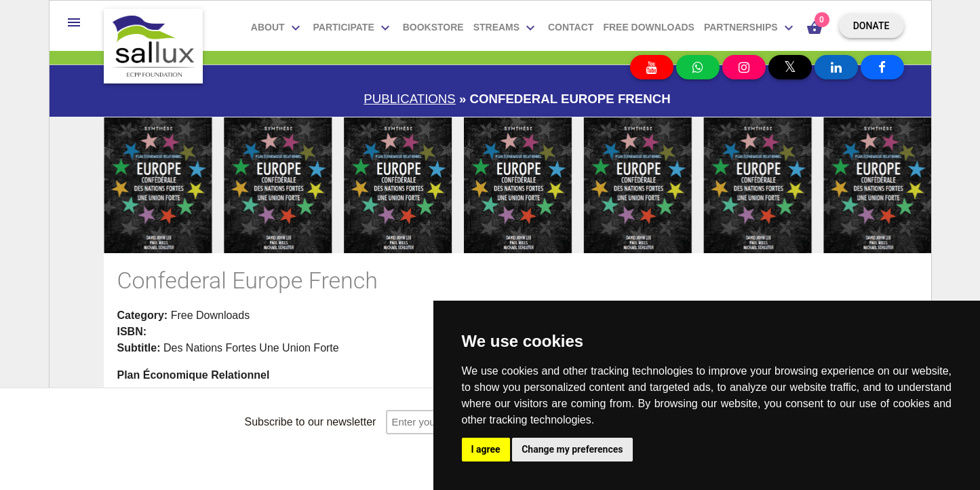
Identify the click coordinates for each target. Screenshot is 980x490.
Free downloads (649, 27)
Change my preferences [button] (572, 449)
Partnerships (750, 28)
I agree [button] (486, 449)
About (277, 28)
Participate (353, 28)
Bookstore (433, 27)
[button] (74, 22)
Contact (571, 27)
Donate (871, 26)
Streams (506, 28)
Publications (409, 99)
